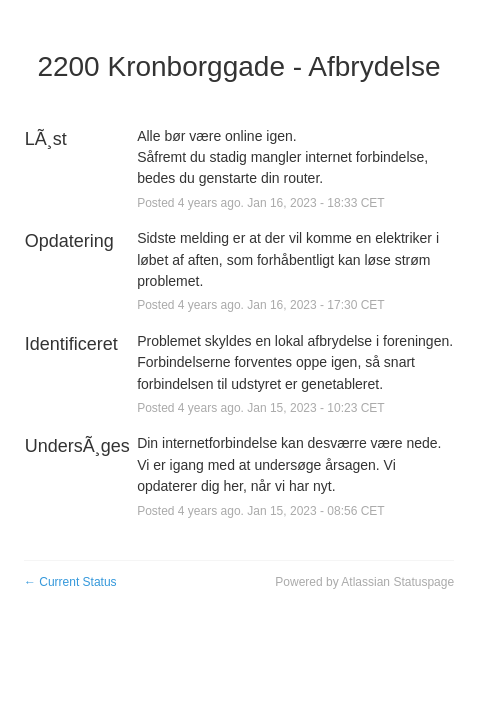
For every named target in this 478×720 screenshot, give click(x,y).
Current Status (70, 582)
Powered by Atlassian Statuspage (364, 582)
